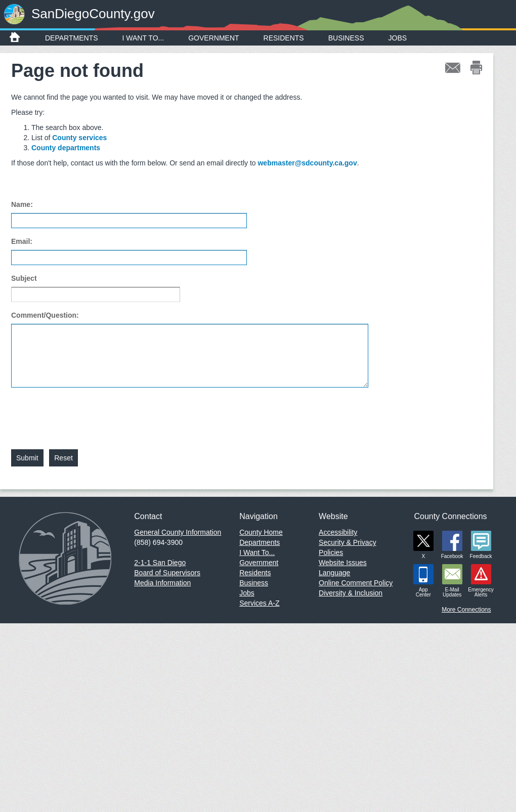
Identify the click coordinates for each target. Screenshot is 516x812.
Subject (24, 278)
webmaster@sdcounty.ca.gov (307, 163)
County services (79, 138)
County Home (261, 532)
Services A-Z (259, 603)
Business (346, 38)
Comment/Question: (45, 315)
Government (213, 38)
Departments (72, 38)
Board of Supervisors (167, 573)
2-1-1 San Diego (160, 563)
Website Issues (343, 563)
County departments (66, 148)
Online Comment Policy (356, 583)
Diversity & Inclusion (351, 593)
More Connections (466, 610)
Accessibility (338, 532)
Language (334, 573)
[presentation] (88, 412)
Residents (284, 38)
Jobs (398, 38)
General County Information (178, 532)
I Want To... (143, 38)
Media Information (162, 583)
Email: (22, 241)
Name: (22, 204)
